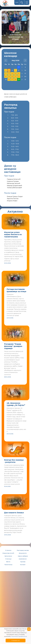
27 (12, 79)
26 (9, 79)
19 (9, 76)
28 (15, 79)
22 (19, 76)
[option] (15, 27)
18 (6, 76)
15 (19, 73)
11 (6, 73)
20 (12, 76)
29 (19, 79)
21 (15, 76)
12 (9, 73)
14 (15, 73)
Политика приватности (19, 636)
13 (12, 73)
